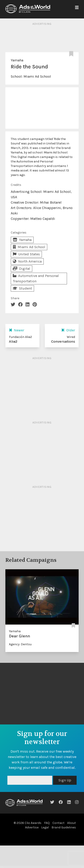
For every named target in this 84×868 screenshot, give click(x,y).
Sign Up (65, 780)
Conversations (63, 341)
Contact (58, 823)
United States (26, 254)
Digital (22, 269)
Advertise (32, 827)
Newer (17, 330)
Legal (45, 827)
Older (68, 330)
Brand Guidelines (64, 827)
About (72, 823)
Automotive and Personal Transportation (36, 278)
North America (27, 261)
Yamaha (17, 60)
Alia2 (13, 341)
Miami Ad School (37, 76)
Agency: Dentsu (20, 644)
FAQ (47, 823)
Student (22, 288)
